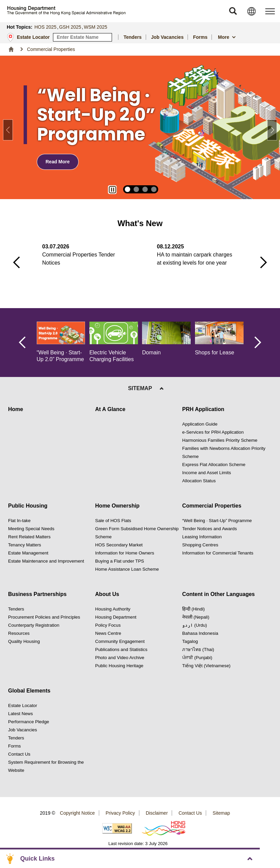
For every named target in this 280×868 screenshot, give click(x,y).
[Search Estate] (107, 37)
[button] (233, 11)
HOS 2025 (45, 27)
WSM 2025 (96, 27)
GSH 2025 (70, 27)
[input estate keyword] (82, 37)
